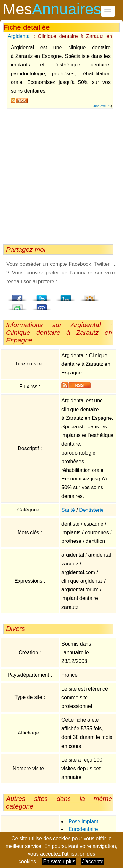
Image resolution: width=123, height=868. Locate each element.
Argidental (19, 36)
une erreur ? (103, 106)
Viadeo (90, 296)
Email (42, 305)
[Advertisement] (60, 175)
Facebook (18, 296)
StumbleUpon (18, 305)
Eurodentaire (83, 829)
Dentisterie (91, 510)
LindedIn (66, 296)
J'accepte (93, 861)
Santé (68, 510)
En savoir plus (59, 861)
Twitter (42, 296)
